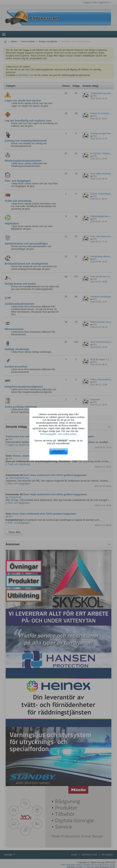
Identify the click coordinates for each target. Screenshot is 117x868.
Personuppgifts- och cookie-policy (58, 434)
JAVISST (59, 451)
